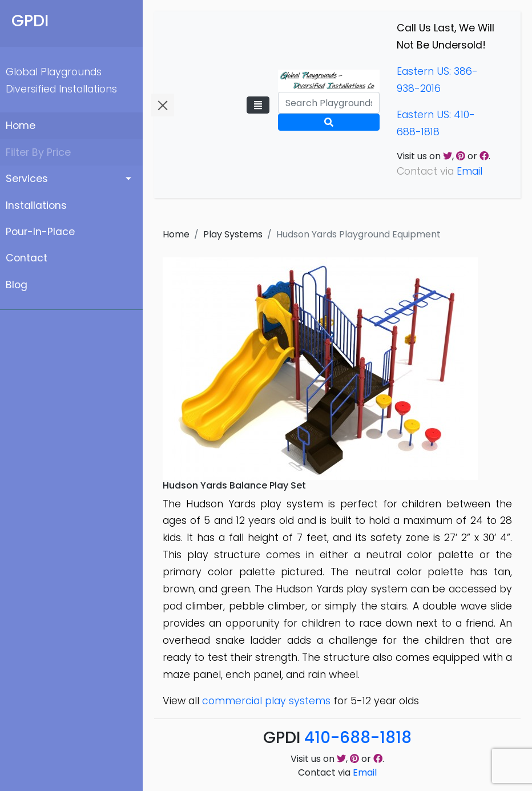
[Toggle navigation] (258, 105)
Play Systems (233, 234)
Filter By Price (38, 152)
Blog (17, 285)
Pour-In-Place (40, 232)
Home (21, 126)
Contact (27, 258)
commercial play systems (266, 701)
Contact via (337, 772)
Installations (36, 205)
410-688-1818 (358, 738)
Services (27, 179)
